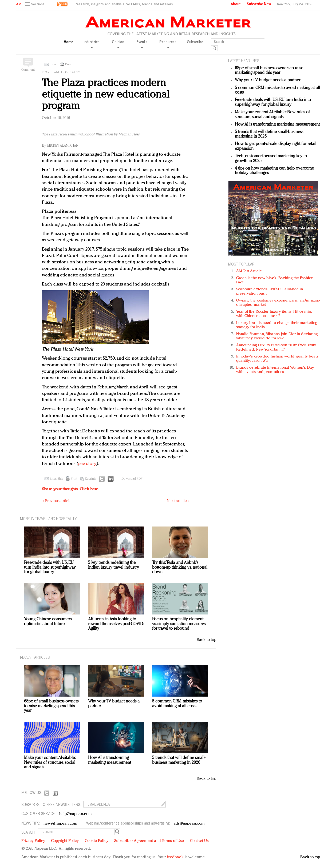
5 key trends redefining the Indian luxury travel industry (114, 565)
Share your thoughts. (70, 489)
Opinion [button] (118, 44)
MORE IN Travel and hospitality (48, 518)
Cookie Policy (97, 841)
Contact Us (199, 841)
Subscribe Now (259, 4)
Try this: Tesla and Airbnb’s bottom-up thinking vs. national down (180, 567)
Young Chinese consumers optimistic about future (48, 622)
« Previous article (57, 501)
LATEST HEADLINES (244, 60)
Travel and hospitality (61, 73)
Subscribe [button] (195, 42)
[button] (36, 4)
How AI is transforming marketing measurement (277, 124)
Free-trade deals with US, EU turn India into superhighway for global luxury (273, 102)
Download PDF (132, 479)
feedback (175, 857)
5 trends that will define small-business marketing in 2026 (179, 760)
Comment (28, 70)
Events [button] (142, 44)
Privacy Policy (33, 841)
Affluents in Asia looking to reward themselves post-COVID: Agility (116, 624)
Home (68, 42)
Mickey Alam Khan (63, 146)
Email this (56, 479)
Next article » (178, 501)
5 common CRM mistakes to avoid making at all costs (177, 704)
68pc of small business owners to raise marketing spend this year (269, 71)
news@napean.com (61, 824)
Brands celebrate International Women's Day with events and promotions (275, 370)
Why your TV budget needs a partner (268, 80)
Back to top (206, 640)
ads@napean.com (189, 824)
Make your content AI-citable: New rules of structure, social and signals (272, 115)
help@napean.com (76, 814)
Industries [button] (92, 44)
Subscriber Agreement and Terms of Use (149, 841)
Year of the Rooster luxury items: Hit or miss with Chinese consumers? (274, 314)
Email (54, 65)
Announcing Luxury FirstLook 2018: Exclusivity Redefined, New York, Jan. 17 (276, 347)
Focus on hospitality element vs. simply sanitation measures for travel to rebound (179, 624)
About (236, 4)
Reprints (90, 479)
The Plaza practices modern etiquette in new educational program (106, 95)
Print (68, 65)
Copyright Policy (65, 841)
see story (87, 464)
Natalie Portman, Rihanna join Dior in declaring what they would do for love (277, 336)
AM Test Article (249, 271)
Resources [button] (168, 44)
